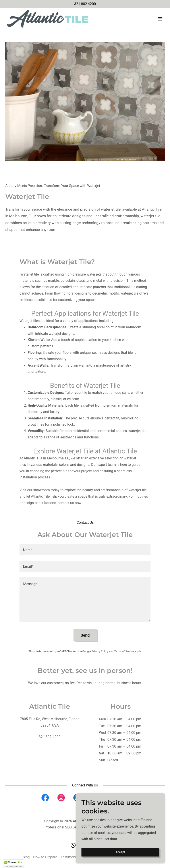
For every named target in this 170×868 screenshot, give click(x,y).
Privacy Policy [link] (100, 651)
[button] (160, 19)
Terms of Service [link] (124, 651)
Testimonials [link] (71, 857)
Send (85, 635)
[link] (48, 19)
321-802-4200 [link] (85, 4)
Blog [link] (26, 857)
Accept (120, 852)
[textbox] (85, 550)
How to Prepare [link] (45, 857)
